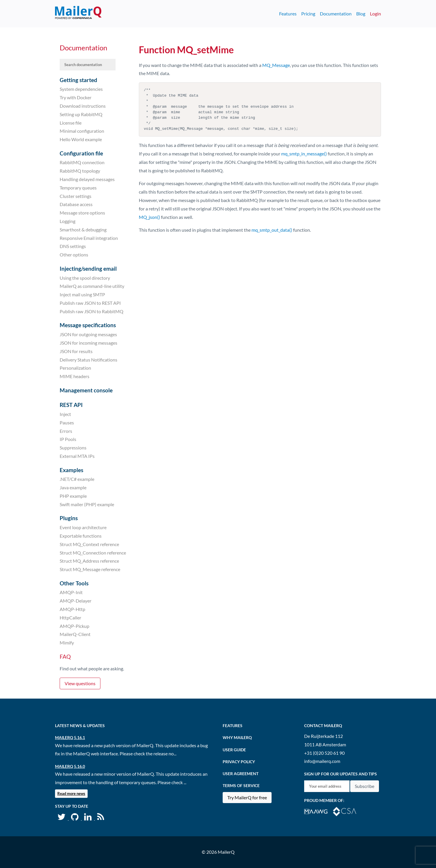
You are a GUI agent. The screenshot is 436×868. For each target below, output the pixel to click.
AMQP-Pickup (75, 626)
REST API (71, 405)
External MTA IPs (77, 456)
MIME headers (75, 376)
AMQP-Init (71, 592)
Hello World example (81, 139)
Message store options (82, 213)
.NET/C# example (77, 479)
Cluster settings (76, 196)
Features (288, 14)
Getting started (78, 80)
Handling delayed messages (87, 179)
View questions (80, 683)
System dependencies (81, 89)
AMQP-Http (72, 609)
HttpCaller (70, 618)
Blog (361, 14)
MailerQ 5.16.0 (70, 766)
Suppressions (73, 448)
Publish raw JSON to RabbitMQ (92, 311)
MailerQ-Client (75, 634)
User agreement (241, 774)
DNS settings (73, 246)
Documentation (336, 14)
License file (71, 122)
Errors (66, 431)
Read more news (71, 793)
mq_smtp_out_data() (272, 230)
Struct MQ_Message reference (90, 569)
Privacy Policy (239, 762)
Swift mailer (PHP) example (87, 504)
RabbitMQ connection (82, 162)
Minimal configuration (82, 131)
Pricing (308, 14)
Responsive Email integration (89, 238)
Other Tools (74, 583)
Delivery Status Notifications (88, 359)
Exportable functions (81, 536)
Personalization (75, 368)
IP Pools (68, 439)
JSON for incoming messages (88, 343)
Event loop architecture (83, 527)
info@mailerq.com (322, 761)
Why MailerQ (237, 737)
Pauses (67, 423)
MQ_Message (276, 65)
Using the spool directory (85, 278)
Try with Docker (76, 97)
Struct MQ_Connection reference (93, 552)
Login (375, 14)
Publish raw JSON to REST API (90, 303)
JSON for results (76, 351)
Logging (68, 221)
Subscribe (365, 786)
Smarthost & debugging (83, 230)
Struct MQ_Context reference (89, 544)
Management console (86, 390)
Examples (71, 470)
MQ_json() (149, 217)
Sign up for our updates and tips (341, 774)
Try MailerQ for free (247, 797)
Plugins (69, 518)
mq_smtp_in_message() (304, 154)
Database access (76, 204)
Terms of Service (241, 785)
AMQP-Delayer (76, 601)
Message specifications (88, 325)
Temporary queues (78, 188)
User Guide (234, 750)
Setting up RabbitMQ (81, 114)
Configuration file (81, 153)
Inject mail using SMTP (82, 294)
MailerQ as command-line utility (92, 286)
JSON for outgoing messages (88, 334)
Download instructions (83, 106)
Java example (73, 487)
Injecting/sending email (88, 269)
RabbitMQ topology (80, 171)
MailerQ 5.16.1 (70, 737)
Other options (74, 255)
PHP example (73, 496)
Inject (65, 414)
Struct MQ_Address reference (89, 561)
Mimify (67, 643)
